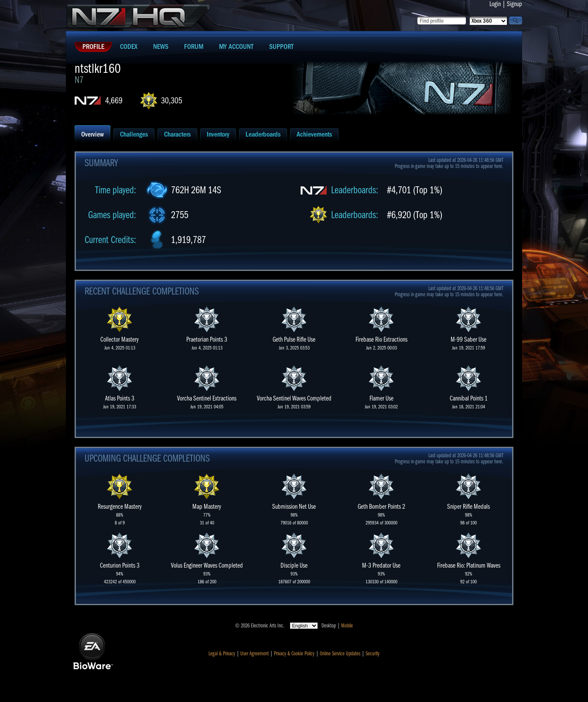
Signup (514, 4)
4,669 (114, 101)
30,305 (172, 101)
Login (495, 4)
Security (373, 654)
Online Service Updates (340, 654)
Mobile (347, 626)
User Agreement (255, 654)
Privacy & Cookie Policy (294, 654)
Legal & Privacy (222, 654)
